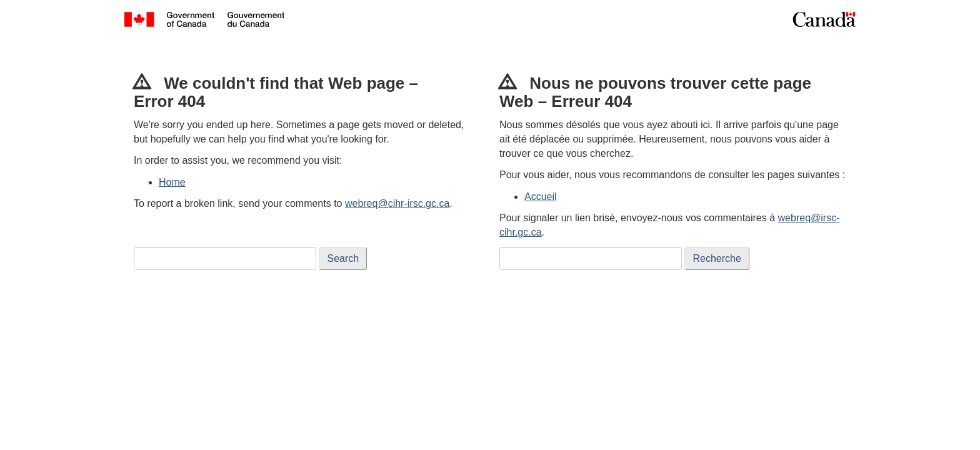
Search (343, 258)
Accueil (541, 197)
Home (172, 182)
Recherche (717, 258)
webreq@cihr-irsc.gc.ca (397, 203)
